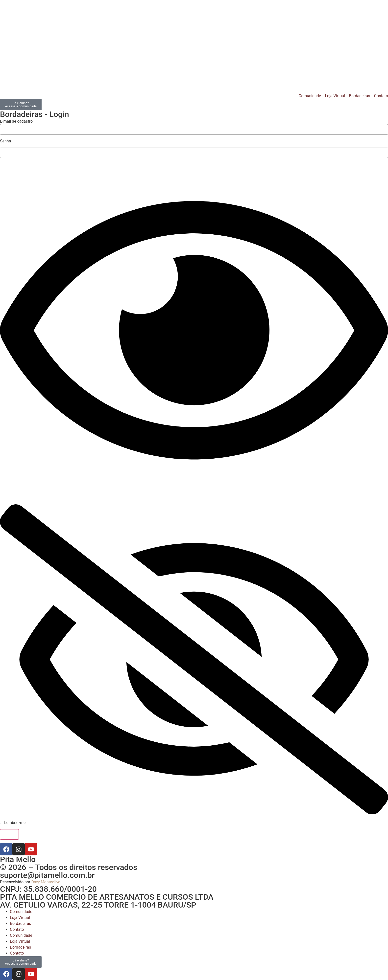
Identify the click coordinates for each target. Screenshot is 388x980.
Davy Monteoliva (46, 882)
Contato (17, 929)
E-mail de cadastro (16, 121)
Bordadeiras (21, 924)
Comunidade (21, 912)
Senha (5, 141)
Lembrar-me (13, 823)
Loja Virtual (20, 918)
